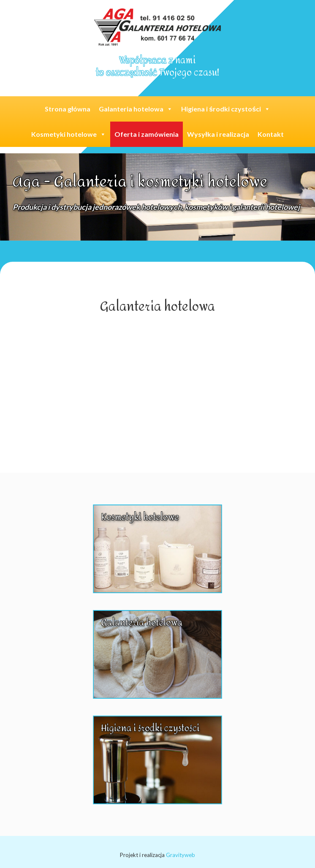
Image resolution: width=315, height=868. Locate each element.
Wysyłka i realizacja (218, 134)
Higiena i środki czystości (226, 109)
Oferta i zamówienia (147, 134)
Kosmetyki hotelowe (69, 134)
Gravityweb (181, 855)
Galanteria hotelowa (136, 109)
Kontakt (271, 134)
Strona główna (68, 109)
